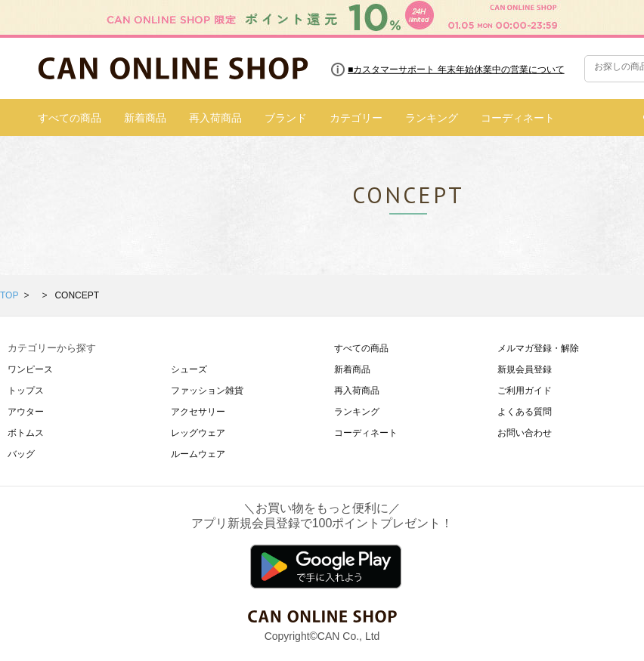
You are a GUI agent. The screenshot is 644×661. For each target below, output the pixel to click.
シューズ (189, 369)
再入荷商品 (215, 118)
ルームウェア (198, 454)
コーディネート (518, 118)
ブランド (286, 118)
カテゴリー (356, 118)
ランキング (432, 118)
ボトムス (26, 433)
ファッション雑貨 (207, 391)
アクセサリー (198, 412)
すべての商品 (70, 118)
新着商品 (145, 118)
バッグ (21, 454)
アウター (26, 412)
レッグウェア (198, 433)
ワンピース (30, 369)
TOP (9, 295)
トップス (26, 391)
